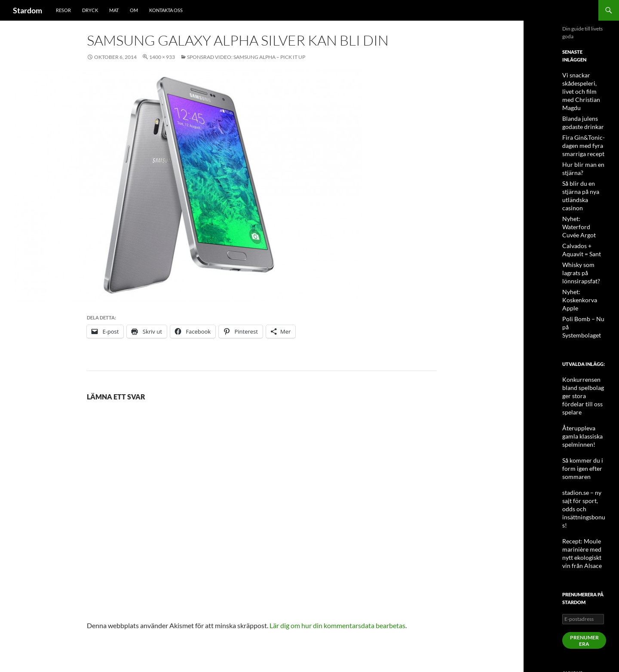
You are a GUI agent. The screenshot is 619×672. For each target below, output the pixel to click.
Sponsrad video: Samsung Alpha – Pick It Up (246, 57)
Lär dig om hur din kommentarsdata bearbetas (337, 625)
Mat (114, 10)
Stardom (28, 10)
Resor (63, 10)
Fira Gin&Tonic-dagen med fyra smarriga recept (580, 134)
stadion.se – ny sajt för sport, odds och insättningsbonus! (584, 428)
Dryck (90, 10)
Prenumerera (584, 549)
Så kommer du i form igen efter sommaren (579, 397)
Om (134, 10)
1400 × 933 (162, 57)
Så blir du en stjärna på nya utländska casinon (584, 178)
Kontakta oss (166, 10)
